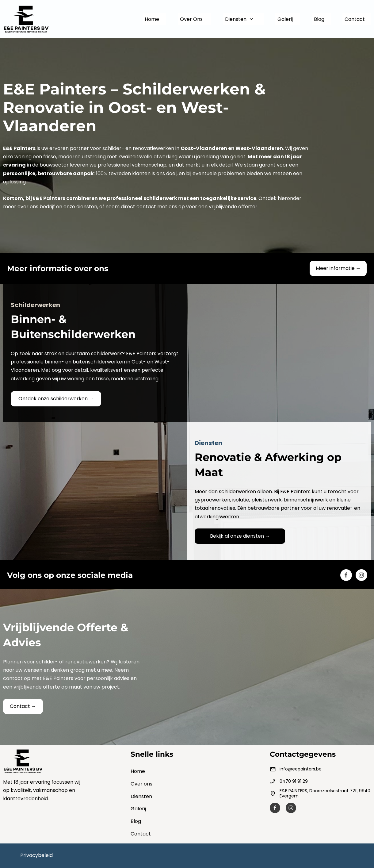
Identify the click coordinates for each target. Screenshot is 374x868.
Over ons (141, 784)
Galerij (138, 809)
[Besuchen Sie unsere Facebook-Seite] (346, 575)
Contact (141, 834)
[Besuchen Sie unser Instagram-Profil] (361, 575)
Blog (136, 821)
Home (138, 771)
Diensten (141, 796)
